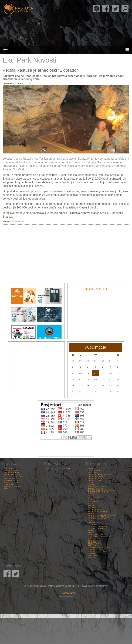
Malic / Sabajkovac (98, 511)
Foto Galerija (11, 480)
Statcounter (68, 593)
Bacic (91, 469)
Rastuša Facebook (106, 9)
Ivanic (91, 496)
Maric (91, 513)
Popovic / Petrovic (98, 527)
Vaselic (92, 557)
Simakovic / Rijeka (97, 534)
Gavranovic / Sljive (98, 492)
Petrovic (93, 525)
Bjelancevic (94, 471)
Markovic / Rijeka (97, 519)
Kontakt (8, 488)
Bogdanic (93, 473)
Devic (91, 482)
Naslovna (9, 469)
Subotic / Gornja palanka (101, 548)
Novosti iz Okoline (13, 476)
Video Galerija (11, 482)
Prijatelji (9, 484)
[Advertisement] (66, 251)
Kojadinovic (94, 498)
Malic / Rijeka (95, 509)
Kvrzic (91, 505)
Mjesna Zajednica (13, 486)
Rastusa (18, 9)
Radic (91, 530)
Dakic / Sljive (95, 480)
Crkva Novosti (11, 473)
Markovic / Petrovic (98, 517)
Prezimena (9, 478)
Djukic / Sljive (95, 488)
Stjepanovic (94, 544)
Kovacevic (93, 501)
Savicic (92, 532)
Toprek (92, 554)
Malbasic (93, 507)
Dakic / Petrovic (96, 476)
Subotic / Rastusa (97, 550)
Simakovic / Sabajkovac (100, 536)
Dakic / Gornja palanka (100, 475)
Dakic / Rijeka (95, 478)
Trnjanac (93, 555)
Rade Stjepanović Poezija (96, 9)
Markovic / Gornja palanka (102, 515)
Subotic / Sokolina (98, 552)
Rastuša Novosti (13, 471)
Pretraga (125, 9)
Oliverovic (94, 523)
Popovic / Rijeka (96, 528)
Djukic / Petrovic (97, 486)
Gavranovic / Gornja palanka (103, 490)
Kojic (91, 500)
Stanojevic (94, 542)
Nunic (91, 521)
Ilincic (91, 494)
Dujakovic (93, 484)
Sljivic (91, 538)
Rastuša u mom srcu (95, 289)
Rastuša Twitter (116, 9)
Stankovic (93, 540)
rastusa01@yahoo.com (58, 469)
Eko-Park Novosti (13, 475)
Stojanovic (94, 546)
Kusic (91, 503)
